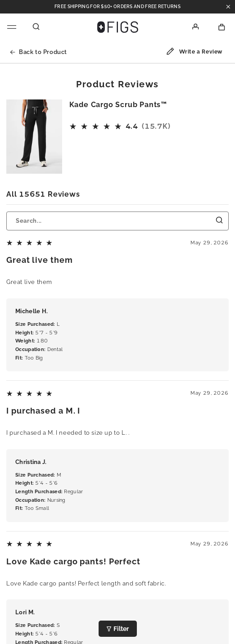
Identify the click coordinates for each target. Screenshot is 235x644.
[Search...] (117, 221)
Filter (118, 629)
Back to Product (38, 52)
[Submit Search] (220, 221)
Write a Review (194, 53)
